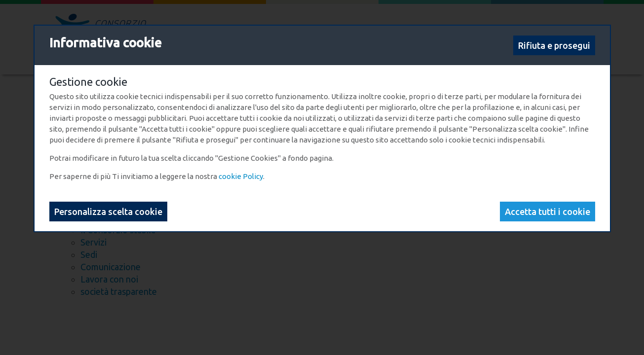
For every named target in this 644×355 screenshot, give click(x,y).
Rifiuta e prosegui (554, 45)
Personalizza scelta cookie (108, 212)
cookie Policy (241, 176)
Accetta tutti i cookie (548, 212)
